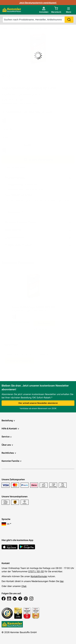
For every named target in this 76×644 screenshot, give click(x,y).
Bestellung (8, 420)
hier (62, 581)
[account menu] (44, 10)
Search (69, 20)
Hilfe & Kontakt (10, 428)
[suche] (38, 20)
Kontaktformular (39, 576)
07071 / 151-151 (36, 571)
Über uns (7, 445)
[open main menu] (69, 10)
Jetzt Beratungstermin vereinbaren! (38, 3)
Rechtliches (9, 453)
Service (7, 437)
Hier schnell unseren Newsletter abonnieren (38, 403)
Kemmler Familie (12, 461)
